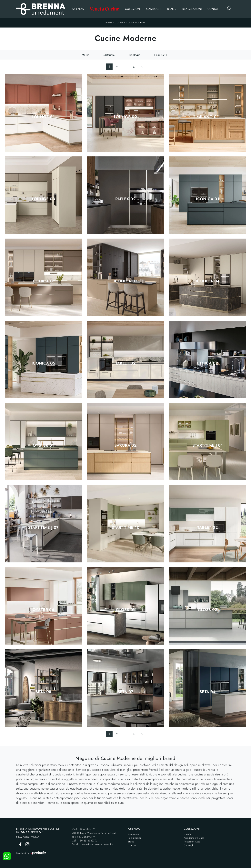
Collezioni (133, 9)
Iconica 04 (208, 281)
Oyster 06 (44, 610)
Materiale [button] (109, 55)
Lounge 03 (44, 199)
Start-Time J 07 (43, 528)
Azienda (78, 9)
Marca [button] (85, 55)
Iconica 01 (208, 199)
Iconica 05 (43, 363)
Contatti (214, 9)
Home (109, 23)
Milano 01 (208, 117)
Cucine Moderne (136, 23)
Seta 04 (208, 692)
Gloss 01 (125, 610)
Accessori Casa (192, 842)
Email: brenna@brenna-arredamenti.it (92, 844)
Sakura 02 (126, 445)
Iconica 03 (126, 281)
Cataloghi (154, 9)
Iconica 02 (43, 281)
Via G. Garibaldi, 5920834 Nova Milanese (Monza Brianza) (94, 831)
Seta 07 (126, 692)
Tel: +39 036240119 (83, 837)
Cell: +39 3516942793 (85, 841)
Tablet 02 (126, 363)
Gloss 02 (208, 610)
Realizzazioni (192, 9)
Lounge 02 (126, 117)
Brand (172, 9)
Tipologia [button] (134, 55)
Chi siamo (133, 834)
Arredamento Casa (194, 838)
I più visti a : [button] (162, 55)
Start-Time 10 (125, 528)
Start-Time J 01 (208, 445)
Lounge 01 (44, 117)
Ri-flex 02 (125, 199)
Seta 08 (43, 692)
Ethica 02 (208, 363)
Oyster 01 (43, 445)
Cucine (119, 23)
